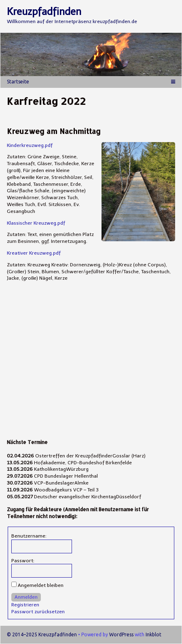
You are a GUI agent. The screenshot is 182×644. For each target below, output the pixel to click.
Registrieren (25, 605)
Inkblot (153, 634)
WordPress (121, 634)
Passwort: (23, 561)
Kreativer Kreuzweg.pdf (34, 253)
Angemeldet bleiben (41, 585)
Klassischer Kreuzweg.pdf (36, 223)
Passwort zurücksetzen (38, 612)
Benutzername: (29, 536)
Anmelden (26, 597)
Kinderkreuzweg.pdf (30, 145)
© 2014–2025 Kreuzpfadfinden (42, 634)
